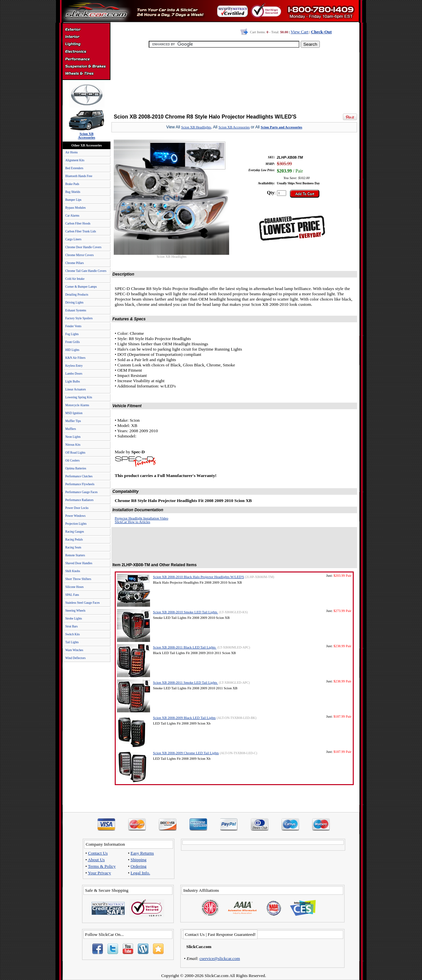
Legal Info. (140, 873)
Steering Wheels (75, 611)
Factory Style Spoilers (79, 318)
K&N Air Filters (75, 358)
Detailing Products (77, 295)
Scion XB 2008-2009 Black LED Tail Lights (184, 718)
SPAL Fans (72, 595)
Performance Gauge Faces (81, 492)
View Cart (299, 32)
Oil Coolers (72, 461)
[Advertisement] (234, 79)
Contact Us (98, 853)
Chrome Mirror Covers (79, 255)
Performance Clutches (79, 476)
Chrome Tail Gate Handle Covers (86, 271)
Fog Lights (72, 334)
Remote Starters (75, 555)
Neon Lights (73, 437)
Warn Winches (74, 650)
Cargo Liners (73, 239)
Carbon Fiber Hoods (78, 224)
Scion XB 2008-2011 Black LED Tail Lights (185, 647)
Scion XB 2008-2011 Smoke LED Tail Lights (185, 683)
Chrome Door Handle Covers (83, 247)
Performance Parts (86, 59)
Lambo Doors (74, 374)
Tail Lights (72, 642)
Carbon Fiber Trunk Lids (81, 231)
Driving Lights (74, 303)
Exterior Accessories (86, 30)
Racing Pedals (74, 540)
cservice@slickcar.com (220, 958)
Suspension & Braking (86, 66)
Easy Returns (142, 853)
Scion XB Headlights (196, 127)
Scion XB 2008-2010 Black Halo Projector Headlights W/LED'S (198, 577)
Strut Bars (72, 626)
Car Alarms (72, 216)
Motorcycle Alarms (77, 405)
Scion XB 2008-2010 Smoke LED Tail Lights (186, 612)
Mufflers (71, 429)
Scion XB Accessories (234, 127)
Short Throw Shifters (78, 579)
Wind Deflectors (75, 658)
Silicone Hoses (75, 587)
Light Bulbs (73, 382)
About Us (96, 860)
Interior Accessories (86, 38)
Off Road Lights (75, 453)
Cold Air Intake (75, 279)
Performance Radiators (79, 500)
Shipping (138, 860)
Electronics (86, 52)
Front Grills (73, 342)
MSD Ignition (74, 413)
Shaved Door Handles (79, 563)
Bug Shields (73, 192)
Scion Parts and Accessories (282, 127)
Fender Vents (73, 326)
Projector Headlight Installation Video (141, 518)
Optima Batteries (76, 468)
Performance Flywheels (80, 484)
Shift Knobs (73, 571)
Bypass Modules (75, 208)
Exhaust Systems (76, 310)
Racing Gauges (75, 532)
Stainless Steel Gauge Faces (82, 603)
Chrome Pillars (75, 263)
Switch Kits (73, 634)
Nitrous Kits (73, 445)
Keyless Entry (74, 366)
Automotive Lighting (86, 45)
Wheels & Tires (86, 74)
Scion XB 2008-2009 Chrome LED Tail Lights (186, 753)
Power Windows (75, 516)
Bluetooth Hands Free (79, 176)
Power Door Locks (77, 508)
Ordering (138, 866)
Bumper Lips (73, 200)
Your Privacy (100, 873)
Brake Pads (72, 184)
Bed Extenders (74, 168)
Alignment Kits (75, 160)
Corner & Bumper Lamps (81, 287)
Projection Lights (76, 524)
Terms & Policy (102, 866)
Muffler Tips (73, 421)
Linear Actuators (75, 389)
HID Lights (72, 350)
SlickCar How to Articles (132, 522)
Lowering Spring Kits (79, 397)
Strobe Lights (74, 619)
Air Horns (72, 152)
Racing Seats (73, 547)
